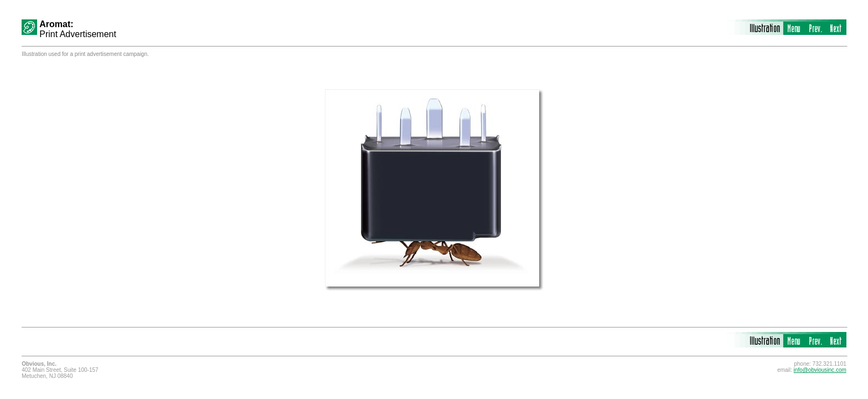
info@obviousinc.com (820, 370)
